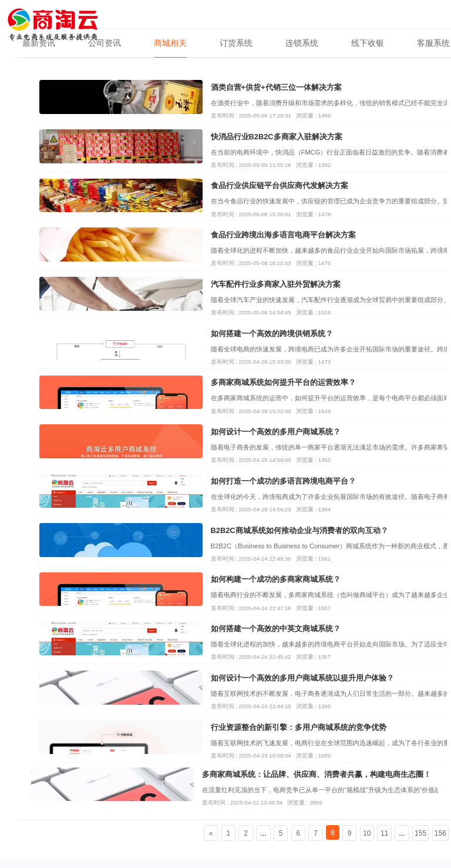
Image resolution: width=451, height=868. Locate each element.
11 (384, 833)
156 (440, 833)
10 (367, 833)
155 (420, 833)
